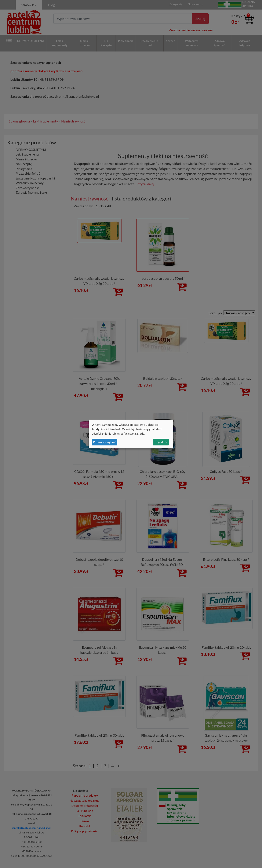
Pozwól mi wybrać (105, 442)
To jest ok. (161, 442)
